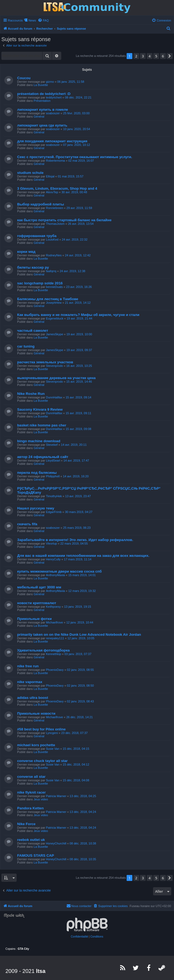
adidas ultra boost (33, 698)
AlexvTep (52, 192)
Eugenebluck (55, 318)
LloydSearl (53, 460)
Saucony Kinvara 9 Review (40, 409)
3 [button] (143, 56)
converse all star (31, 777)
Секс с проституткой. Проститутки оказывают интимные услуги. (75, 157)
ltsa (41, 971)
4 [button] (150, 56)
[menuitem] (43, 20)
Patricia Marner (56, 796)
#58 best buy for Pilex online (41, 729)
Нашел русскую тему (36, 508)
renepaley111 (55, 638)
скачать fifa (27, 524)
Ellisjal (50, 176)
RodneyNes (54, 255)
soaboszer (53, 113)
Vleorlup (51, 543)
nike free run (28, 666)
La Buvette (41, 85)
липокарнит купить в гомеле (43, 110)
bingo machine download (39, 441)
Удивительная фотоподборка (43, 650)
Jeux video (41, 799)
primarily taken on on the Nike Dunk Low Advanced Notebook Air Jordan (79, 635)
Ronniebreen (55, 208)
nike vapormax (30, 682)
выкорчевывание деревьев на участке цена (56, 378)
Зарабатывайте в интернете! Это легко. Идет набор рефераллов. (75, 540)
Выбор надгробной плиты (41, 204)
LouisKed (52, 239)
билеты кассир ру (33, 267)
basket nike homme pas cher (42, 425)
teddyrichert (54, 97)
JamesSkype (55, 334)
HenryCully (53, 559)
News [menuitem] (32, 20)
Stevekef (52, 445)
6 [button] (163, 56)
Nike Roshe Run (31, 394)
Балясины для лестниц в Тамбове (48, 299)
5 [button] (156, 56)
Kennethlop (54, 654)
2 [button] (136, 56)
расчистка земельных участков (45, 362)
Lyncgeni (52, 733)
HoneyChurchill (56, 843)
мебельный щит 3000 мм (39, 587)
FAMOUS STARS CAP (36, 855)
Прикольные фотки (34, 619)
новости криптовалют (37, 603)
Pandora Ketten (30, 808)
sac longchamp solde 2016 (40, 283)
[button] (170, 56)
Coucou (24, 78)
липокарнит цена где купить (42, 125)
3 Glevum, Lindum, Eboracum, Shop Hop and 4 (57, 188)
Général (39, 116)
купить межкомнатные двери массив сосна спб (59, 571)
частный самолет (33, 331)
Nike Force (26, 824)
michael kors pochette (36, 745)
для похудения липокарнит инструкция (52, 141)
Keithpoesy (53, 607)
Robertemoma (56, 161)
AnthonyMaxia (56, 575)
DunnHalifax (54, 397)
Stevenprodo (54, 366)
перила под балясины (37, 473)
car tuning (26, 346)
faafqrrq (51, 271)
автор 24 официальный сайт (43, 457)
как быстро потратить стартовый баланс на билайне (64, 220)
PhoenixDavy (55, 670)
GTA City (23, 949)
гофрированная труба (37, 236)
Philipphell (53, 476)
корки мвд (26, 252)
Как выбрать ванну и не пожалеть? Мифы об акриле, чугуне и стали (78, 315)
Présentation (42, 101)
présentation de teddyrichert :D (44, 94)
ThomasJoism (55, 224)
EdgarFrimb (54, 512)
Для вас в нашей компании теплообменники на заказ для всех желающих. (83, 556)
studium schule (30, 173)
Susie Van (53, 749)
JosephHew (54, 303)
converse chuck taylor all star (42, 761)
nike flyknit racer (31, 792)
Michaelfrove (54, 622)
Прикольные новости (36, 713)
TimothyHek (54, 496)
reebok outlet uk (31, 840)
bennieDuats (54, 287)
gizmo (50, 82)
